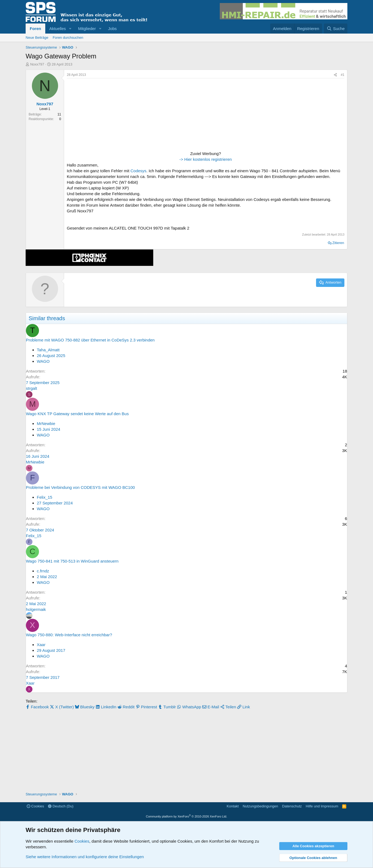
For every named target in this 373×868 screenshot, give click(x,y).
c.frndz (43, 571)
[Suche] (336, 29)
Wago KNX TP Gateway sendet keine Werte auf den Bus (77, 414)
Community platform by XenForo (186, 816)
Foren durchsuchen (68, 38)
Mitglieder (87, 29)
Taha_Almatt (48, 350)
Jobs (112, 29)
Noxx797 (37, 64)
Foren (35, 29)
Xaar (41, 645)
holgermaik (36, 609)
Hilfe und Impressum (322, 806)
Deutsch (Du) (61, 806)
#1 (343, 75)
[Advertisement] (101, 115)
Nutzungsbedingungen (260, 806)
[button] (70, 29)
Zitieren (338, 243)
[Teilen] (335, 75)
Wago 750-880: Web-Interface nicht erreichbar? (69, 635)
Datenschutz (292, 806)
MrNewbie (46, 423)
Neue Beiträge (37, 38)
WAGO (43, 361)
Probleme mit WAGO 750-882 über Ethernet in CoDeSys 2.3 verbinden (90, 340)
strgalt (31, 388)
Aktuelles (58, 29)
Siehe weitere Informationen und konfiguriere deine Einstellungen (85, 857)
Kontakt (233, 806)
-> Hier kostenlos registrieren (206, 159)
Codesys (138, 171)
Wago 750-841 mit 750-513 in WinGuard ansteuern (72, 561)
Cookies (35, 806)
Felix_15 (45, 497)
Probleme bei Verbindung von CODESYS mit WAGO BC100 (80, 487)
